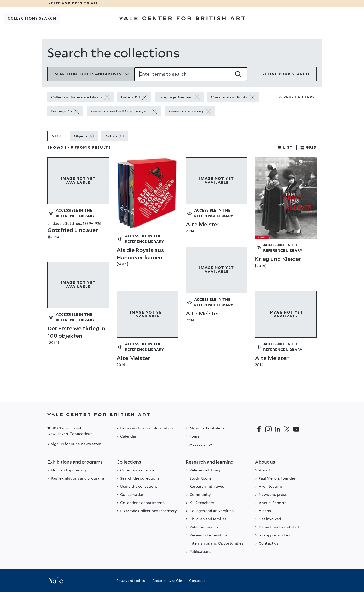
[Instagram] (268, 429)
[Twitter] (287, 429)
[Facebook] (259, 429)
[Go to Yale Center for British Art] (182, 18)
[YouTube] (296, 429)
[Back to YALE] (182, 415)
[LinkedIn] (278, 429)
